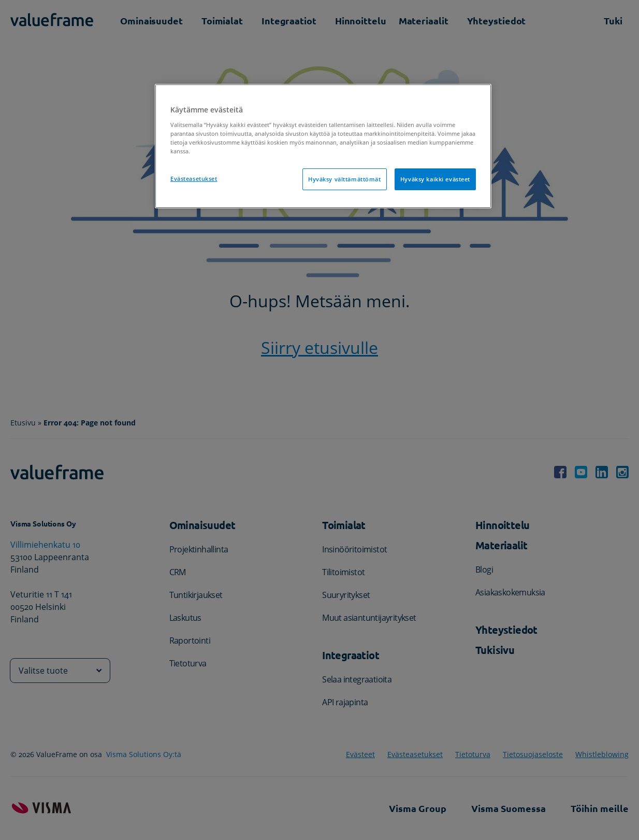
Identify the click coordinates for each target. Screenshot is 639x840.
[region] (323, 146)
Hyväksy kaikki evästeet (435, 179)
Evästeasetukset (194, 179)
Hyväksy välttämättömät (345, 179)
